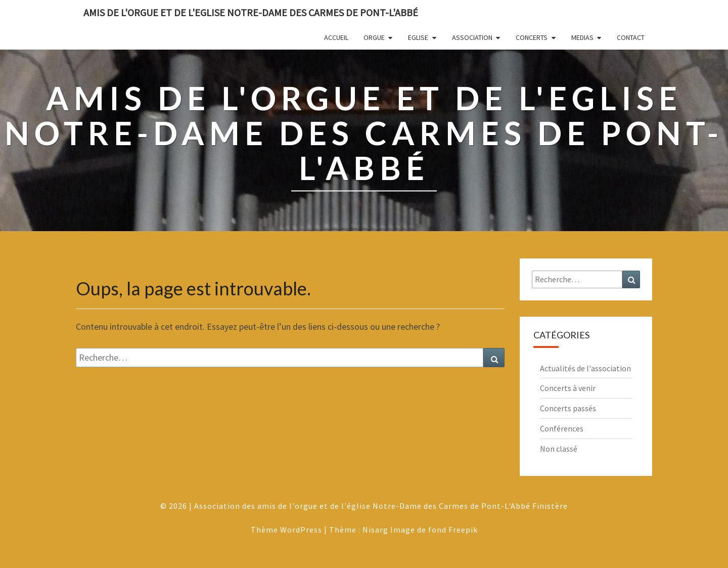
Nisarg (375, 530)
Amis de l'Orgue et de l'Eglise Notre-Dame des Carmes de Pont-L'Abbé (251, 12)
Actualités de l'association (585, 368)
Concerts (532, 37)
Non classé (559, 449)
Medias (582, 37)
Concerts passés (568, 408)
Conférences (562, 428)
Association (472, 37)
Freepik (463, 530)
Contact (631, 37)
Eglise (418, 37)
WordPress (301, 530)
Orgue (374, 37)
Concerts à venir (568, 388)
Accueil (336, 37)
